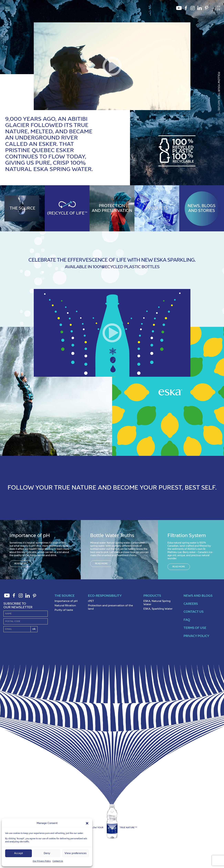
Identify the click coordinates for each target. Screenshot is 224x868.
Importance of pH (66, 601)
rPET (91, 601)
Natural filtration (65, 606)
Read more (21, 564)
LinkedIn (200, 9)
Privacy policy (196, 636)
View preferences (75, 853)
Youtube (179, 9)
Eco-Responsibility (105, 596)
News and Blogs (198, 596)
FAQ (187, 620)
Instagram (193, 9)
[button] (87, 823)
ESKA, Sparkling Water (158, 609)
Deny (47, 853)
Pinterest (206, 9)
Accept (19, 853)
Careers (191, 604)
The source (65, 596)
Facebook (186, 9)
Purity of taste (64, 610)
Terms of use (195, 628)
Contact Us (58, 861)
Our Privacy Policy (42, 861)
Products (152, 596)
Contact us (194, 612)
